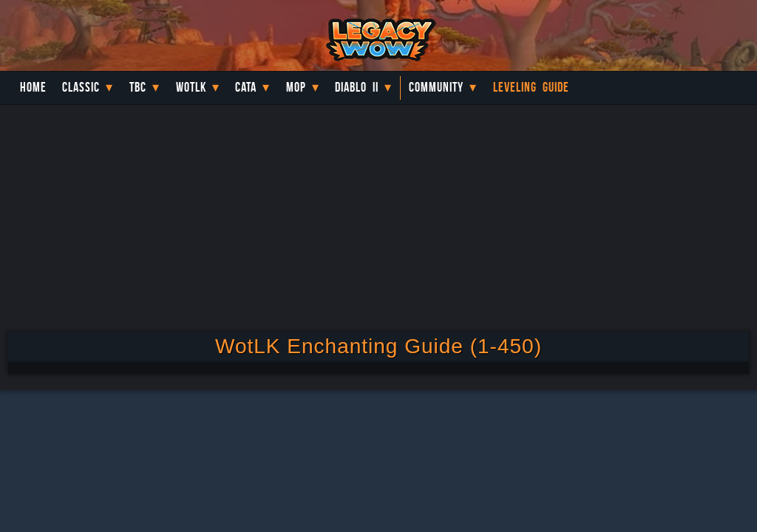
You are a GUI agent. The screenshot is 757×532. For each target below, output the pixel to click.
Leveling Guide (531, 87)
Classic (81, 87)
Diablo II (357, 87)
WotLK (191, 87)
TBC (138, 87)
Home (33, 87)
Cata (246, 87)
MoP (296, 87)
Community (436, 87)
